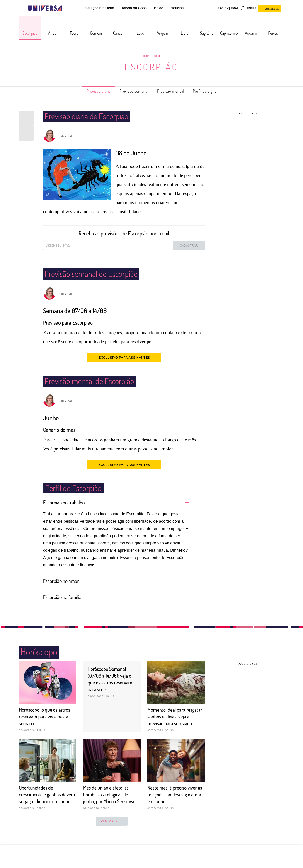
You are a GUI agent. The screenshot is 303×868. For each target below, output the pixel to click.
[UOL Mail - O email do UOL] (232, 8)
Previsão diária (91, 91)
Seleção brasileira (100, 8)
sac (220, 8)
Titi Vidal (65, 136)
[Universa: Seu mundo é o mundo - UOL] (45, 8)
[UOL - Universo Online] (66, 8)
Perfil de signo (212, 91)
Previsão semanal (132, 91)
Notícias (177, 8)
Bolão (159, 8)
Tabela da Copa (134, 8)
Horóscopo (152, 56)
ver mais (112, 834)
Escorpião (151, 67)
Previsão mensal (174, 91)
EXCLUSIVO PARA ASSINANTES (124, 357)
